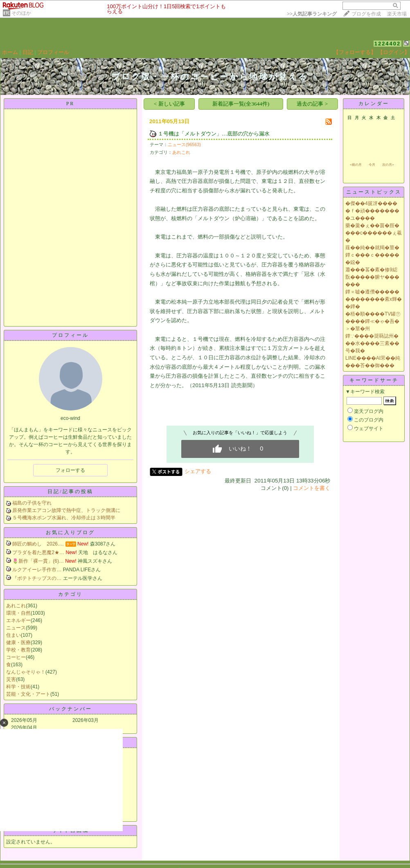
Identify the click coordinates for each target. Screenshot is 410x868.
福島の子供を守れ (32, 503)
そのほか (21, 13)
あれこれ (16, 606)
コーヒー (16, 657)
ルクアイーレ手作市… (37, 570)
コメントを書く (312, 488)
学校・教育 (18, 650)
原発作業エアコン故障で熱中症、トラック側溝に (66, 510)
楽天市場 (397, 14)
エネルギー (18, 620)
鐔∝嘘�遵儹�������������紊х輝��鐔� (374, 299)
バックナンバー (71, 709)
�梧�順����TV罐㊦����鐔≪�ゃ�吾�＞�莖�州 (373, 321)
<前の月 (356, 165)
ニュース (16, 628)
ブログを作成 (366, 14)
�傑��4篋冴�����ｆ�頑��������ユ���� (372, 211)
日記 (28, 52)
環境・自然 (18, 613)
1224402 (388, 44)
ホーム (10, 52)
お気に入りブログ (70, 532)
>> (312, 14)
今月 (372, 165)
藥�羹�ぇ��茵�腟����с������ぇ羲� (374, 233)
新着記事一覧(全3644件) (241, 104)
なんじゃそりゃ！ (26, 672)
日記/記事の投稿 (70, 491)
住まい (14, 635)
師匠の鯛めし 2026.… (38, 544)
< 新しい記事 (169, 104)
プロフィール (53, 52)
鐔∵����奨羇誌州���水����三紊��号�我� (372, 343)
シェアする (198, 471)
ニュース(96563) (184, 144)
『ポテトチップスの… (37, 578)
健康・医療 (18, 643)
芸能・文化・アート (28, 694)
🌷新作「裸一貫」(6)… (38, 561)
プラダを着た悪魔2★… (38, 552)
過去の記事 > (312, 104)
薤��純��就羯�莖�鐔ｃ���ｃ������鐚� (372, 255)
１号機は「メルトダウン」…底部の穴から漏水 (214, 134)
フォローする (70, 470)
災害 (11, 679)
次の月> (388, 165)
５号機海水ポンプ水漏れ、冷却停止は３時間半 (64, 518)
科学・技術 (18, 687)
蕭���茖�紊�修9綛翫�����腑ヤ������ (372, 277)
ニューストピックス (374, 192)
